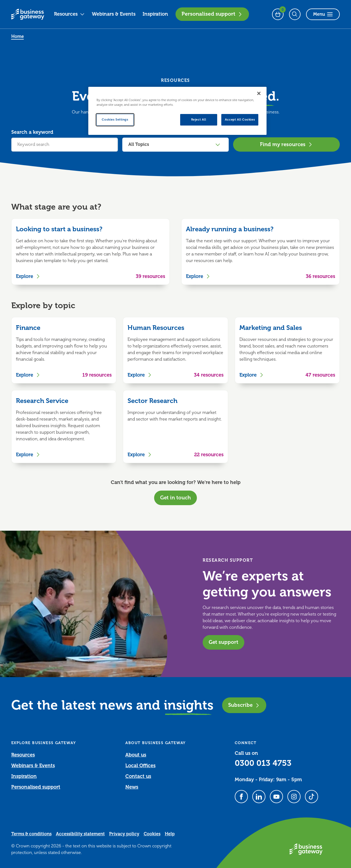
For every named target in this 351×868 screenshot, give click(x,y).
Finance (28, 328)
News (132, 787)
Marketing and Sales (271, 328)
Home (18, 37)
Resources (69, 14)
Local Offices (140, 766)
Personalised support (212, 14)
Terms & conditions (31, 834)
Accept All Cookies (240, 120)
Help (170, 834)
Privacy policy (124, 834)
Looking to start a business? (59, 229)
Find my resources (287, 144)
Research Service (42, 401)
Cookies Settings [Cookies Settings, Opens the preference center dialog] (115, 120)
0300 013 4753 (263, 763)
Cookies (152, 834)
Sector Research (152, 401)
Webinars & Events (114, 14)
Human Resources (156, 328)
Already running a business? (230, 229)
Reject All (199, 120)
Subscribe (244, 705)
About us (136, 755)
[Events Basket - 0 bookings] (278, 14)
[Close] (259, 93)
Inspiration (155, 14)
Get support (223, 642)
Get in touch (175, 498)
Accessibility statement (80, 834)
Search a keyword (32, 132)
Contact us (138, 776)
